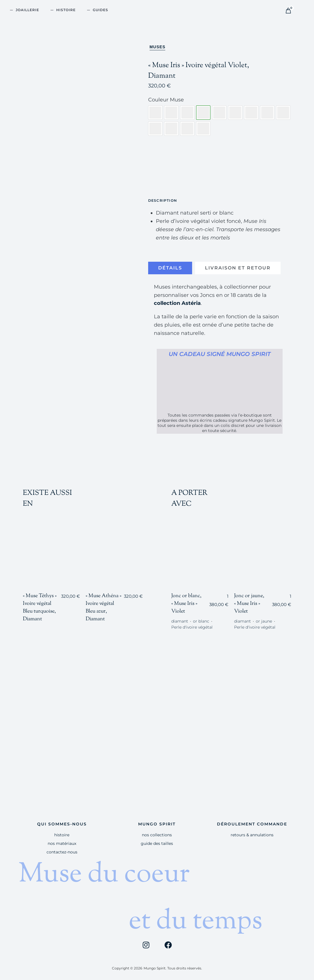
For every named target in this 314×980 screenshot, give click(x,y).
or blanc (201, 621)
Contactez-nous (62, 852)
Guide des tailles (157, 843)
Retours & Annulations (252, 835)
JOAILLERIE (27, 10)
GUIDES (100, 10)
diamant (180, 621)
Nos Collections (157, 835)
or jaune (264, 621)
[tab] (170, 268)
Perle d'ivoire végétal (192, 627)
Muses (158, 47)
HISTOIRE (66, 10)
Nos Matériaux (62, 843)
